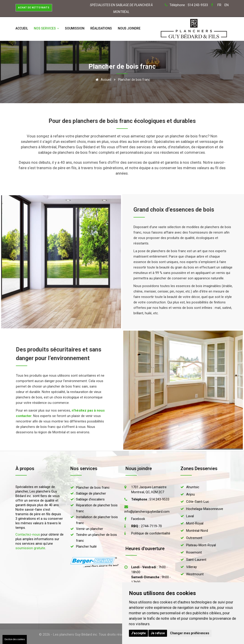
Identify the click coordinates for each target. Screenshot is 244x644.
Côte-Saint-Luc (198, 502)
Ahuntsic (193, 487)
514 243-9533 (150, 499)
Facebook (138, 519)
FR (219, 5)
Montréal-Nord (197, 531)
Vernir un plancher (90, 529)
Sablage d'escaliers (90, 499)
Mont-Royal (195, 523)
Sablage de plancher (91, 493)
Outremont (194, 538)
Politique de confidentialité (151, 533)
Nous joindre (129, 28)
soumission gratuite (30, 548)
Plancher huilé (86, 546)
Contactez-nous (28, 534)
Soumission (75, 28)
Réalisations (101, 28)
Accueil (22, 28)
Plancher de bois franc (93, 488)
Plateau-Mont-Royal (201, 545)
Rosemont (194, 552)
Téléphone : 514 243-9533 (189, 5)
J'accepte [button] (138, 633)
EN (227, 5)
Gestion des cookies (15, 639)
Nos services (46, 28)
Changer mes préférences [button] (190, 633)
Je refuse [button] (158, 633)
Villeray (191, 567)
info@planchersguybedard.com (147, 512)
